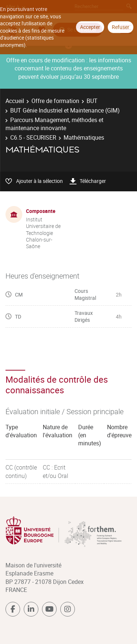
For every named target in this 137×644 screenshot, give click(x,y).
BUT (92, 101)
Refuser (121, 27)
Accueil (15, 101)
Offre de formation (55, 101)
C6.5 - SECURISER (33, 137)
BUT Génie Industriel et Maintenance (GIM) (65, 110)
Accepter (90, 27)
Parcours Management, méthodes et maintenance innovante (54, 124)
